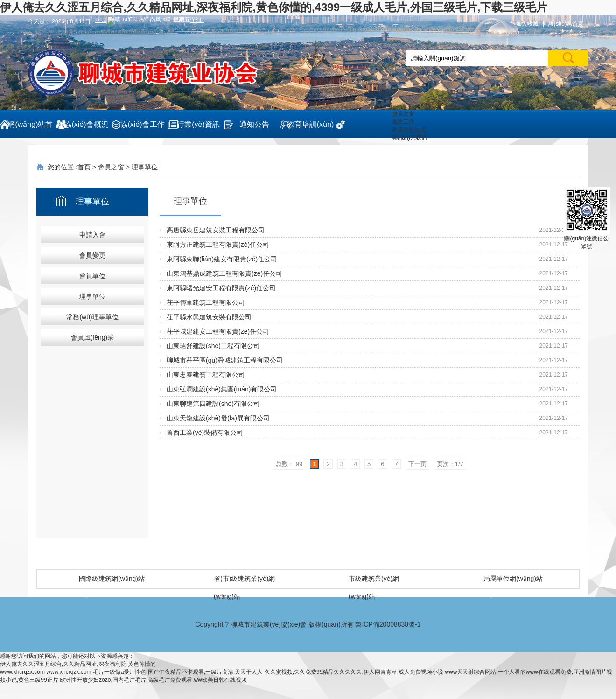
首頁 (84, 167)
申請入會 (92, 235)
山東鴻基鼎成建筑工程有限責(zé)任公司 (224, 273)
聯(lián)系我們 (409, 138)
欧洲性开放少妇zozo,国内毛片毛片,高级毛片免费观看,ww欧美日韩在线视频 (153, 680)
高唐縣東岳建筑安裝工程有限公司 (216, 230)
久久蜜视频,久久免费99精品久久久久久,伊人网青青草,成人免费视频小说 (354, 672)
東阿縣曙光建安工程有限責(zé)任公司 (221, 288)
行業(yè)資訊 (198, 124)
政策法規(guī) (409, 130)
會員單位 (92, 276)
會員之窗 (403, 114)
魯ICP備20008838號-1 (388, 624)
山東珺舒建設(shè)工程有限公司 (213, 346)
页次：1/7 (450, 464)
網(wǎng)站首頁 (30, 129)
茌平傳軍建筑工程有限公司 (206, 302)
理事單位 (145, 167)
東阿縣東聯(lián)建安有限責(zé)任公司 (222, 259)
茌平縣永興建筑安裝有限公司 (209, 317)
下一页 (417, 464)
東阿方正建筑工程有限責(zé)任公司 (218, 245)
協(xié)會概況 (86, 124)
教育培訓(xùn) (310, 124)
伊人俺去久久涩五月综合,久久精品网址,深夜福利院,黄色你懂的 (78, 664)
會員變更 (92, 255)
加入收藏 (527, 24)
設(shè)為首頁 (566, 24)
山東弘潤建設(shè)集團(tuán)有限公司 (222, 389)
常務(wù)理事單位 (92, 317)
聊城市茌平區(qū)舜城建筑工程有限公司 (225, 360)
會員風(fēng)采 (93, 337)
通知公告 (254, 124)
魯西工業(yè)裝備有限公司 (205, 433)
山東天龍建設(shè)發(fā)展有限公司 (218, 418)
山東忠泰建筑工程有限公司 (206, 375)
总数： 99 (289, 464)
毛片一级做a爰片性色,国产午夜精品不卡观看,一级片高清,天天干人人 (178, 672)
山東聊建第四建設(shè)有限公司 (213, 404)
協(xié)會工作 (142, 124)
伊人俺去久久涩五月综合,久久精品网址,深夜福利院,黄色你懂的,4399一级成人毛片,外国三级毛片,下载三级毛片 (274, 7)
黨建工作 (403, 122)
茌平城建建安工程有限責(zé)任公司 (218, 331)
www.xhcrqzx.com (22, 672)
